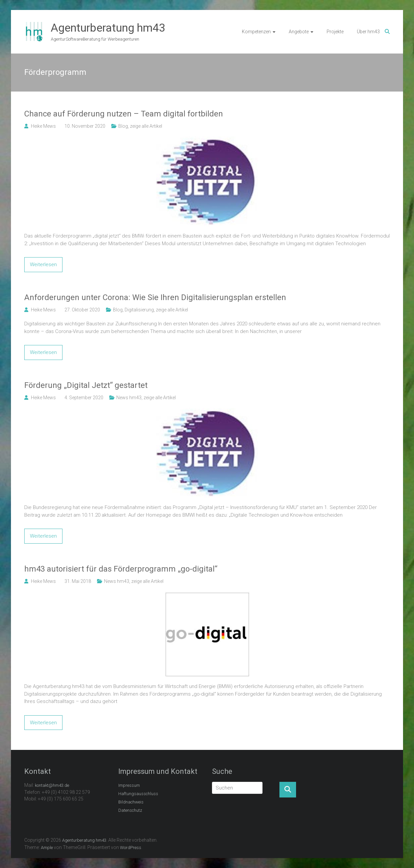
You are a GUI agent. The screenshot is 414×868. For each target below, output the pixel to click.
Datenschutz (130, 810)
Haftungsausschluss (138, 794)
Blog (123, 126)
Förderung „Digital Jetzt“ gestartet (86, 385)
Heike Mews (43, 126)
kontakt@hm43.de (52, 785)
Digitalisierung (139, 310)
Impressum (129, 785)
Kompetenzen (256, 32)
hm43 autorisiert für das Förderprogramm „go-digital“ (121, 569)
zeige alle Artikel (146, 126)
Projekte (335, 32)
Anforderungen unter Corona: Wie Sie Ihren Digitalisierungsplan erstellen (155, 297)
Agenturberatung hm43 (108, 28)
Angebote (299, 32)
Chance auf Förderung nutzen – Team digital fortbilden (124, 114)
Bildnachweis (131, 802)
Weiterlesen (43, 264)
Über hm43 (368, 32)
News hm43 (129, 398)
